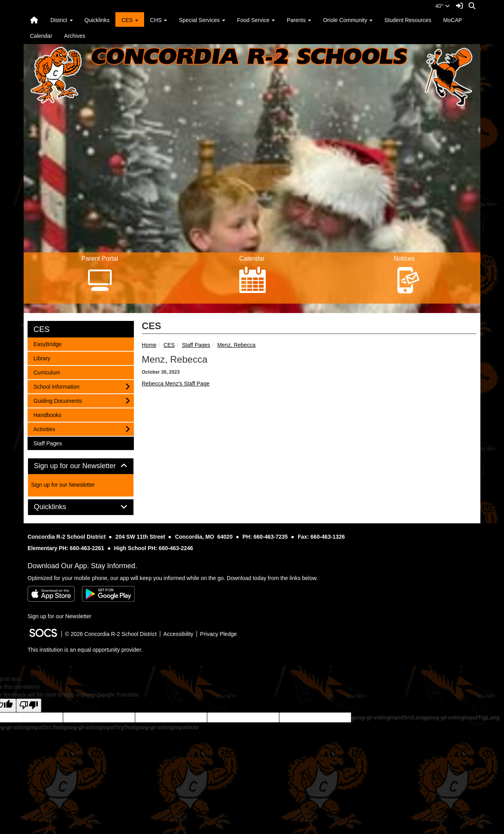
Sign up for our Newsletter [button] (81, 466)
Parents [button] (299, 20)
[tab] (81, 466)
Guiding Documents (57, 400)
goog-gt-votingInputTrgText (99, 727)
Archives (75, 36)
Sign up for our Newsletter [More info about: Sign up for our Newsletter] (63, 485)
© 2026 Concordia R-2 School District (111, 634)
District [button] (62, 20)
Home (149, 345)
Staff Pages (196, 345)
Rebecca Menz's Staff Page (176, 384)
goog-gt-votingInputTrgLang (463, 717)
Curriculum (47, 372)
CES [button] (130, 20)
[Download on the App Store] (51, 594)
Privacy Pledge (218, 634)
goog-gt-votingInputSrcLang (388, 717)
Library (44, 358)
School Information (56, 386)
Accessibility (178, 634)
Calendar (41, 36)
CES (169, 345)
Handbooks (47, 414)
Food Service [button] (256, 20)
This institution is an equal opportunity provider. (85, 650)
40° (442, 6)
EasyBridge (47, 344)
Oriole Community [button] (348, 20)
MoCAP (452, 20)
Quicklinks (97, 20)
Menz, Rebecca (236, 345)
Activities (44, 429)
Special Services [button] (202, 20)
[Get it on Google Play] (108, 594)
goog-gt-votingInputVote (167, 727)
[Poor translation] (29, 705)
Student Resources (408, 20)
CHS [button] (158, 20)
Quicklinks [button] (59, 507)
